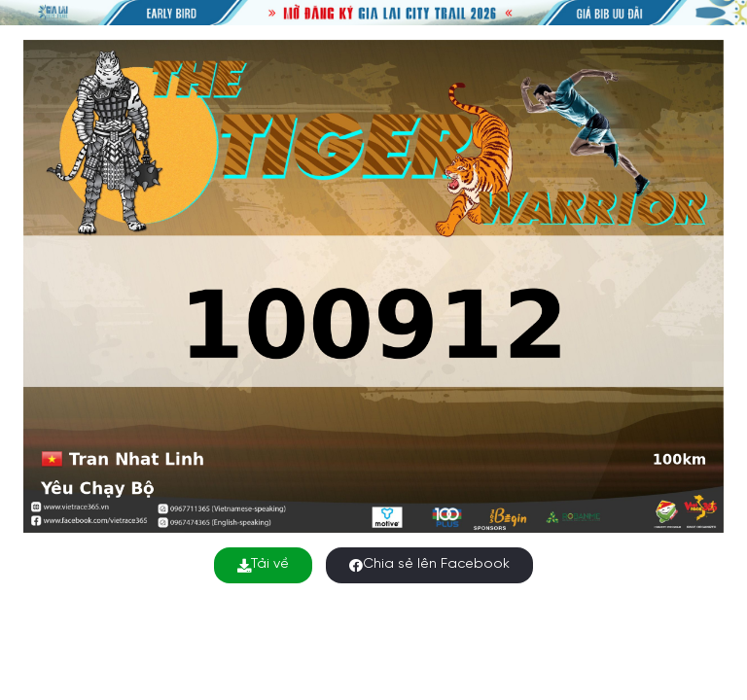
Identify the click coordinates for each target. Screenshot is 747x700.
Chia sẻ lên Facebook (429, 564)
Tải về (263, 564)
